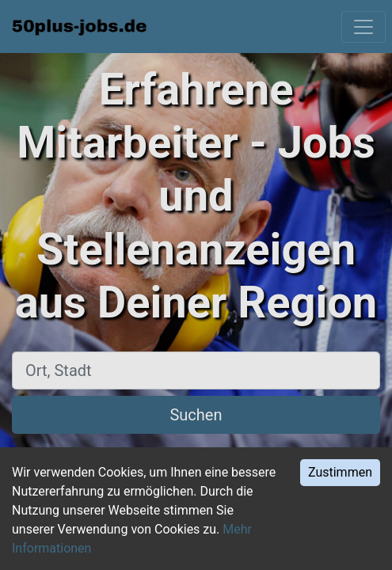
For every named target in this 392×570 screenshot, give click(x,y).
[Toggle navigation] (363, 27)
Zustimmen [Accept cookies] (340, 472)
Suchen (196, 415)
